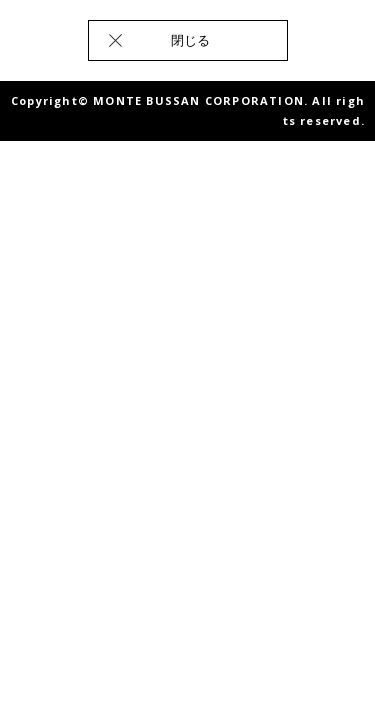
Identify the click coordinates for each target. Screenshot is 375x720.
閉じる (190, 40)
